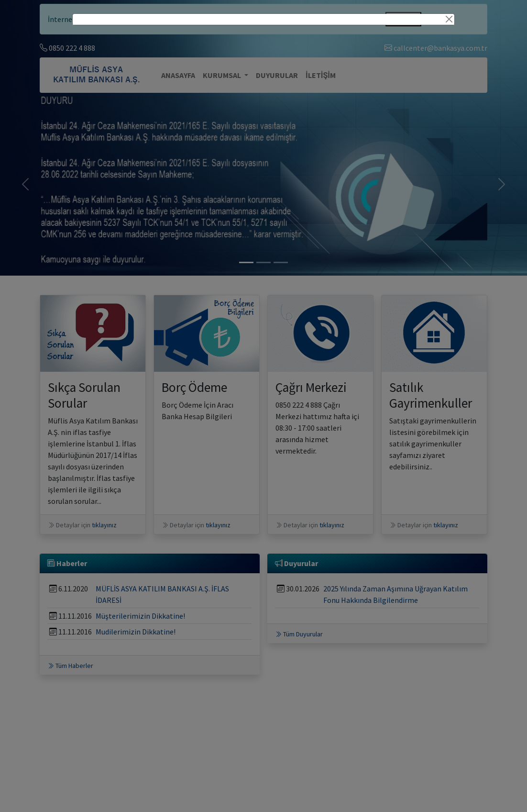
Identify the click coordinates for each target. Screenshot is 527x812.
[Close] (449, 19)
